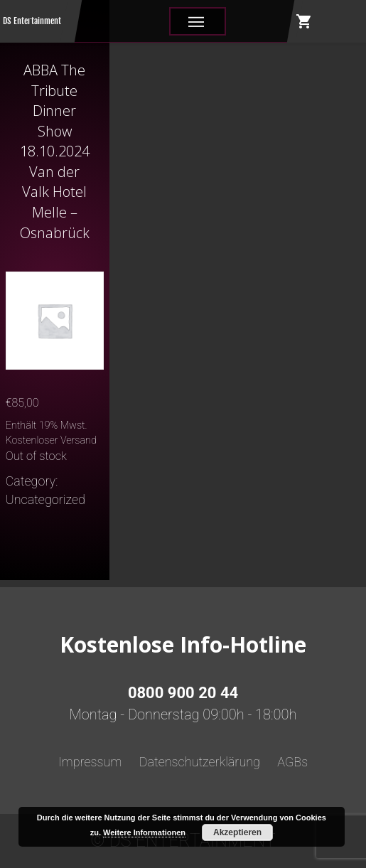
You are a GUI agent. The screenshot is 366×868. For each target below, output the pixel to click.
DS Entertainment (32, 21)
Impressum (90, 762)
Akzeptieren (237, 832)
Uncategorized (45, 499)
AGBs (292, 762)
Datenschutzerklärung (200, 762)
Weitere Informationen (144, 832)
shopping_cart (304, 21)
